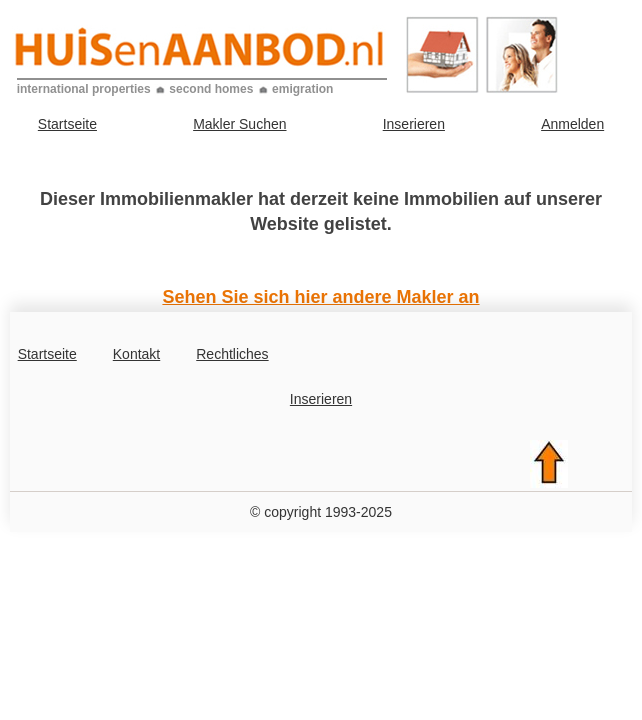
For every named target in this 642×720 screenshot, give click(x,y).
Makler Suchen (239, 124)
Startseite (67, 124)
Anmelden (572, 124)
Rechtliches (232, 354)
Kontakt (136, 354)
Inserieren (414, 124)
